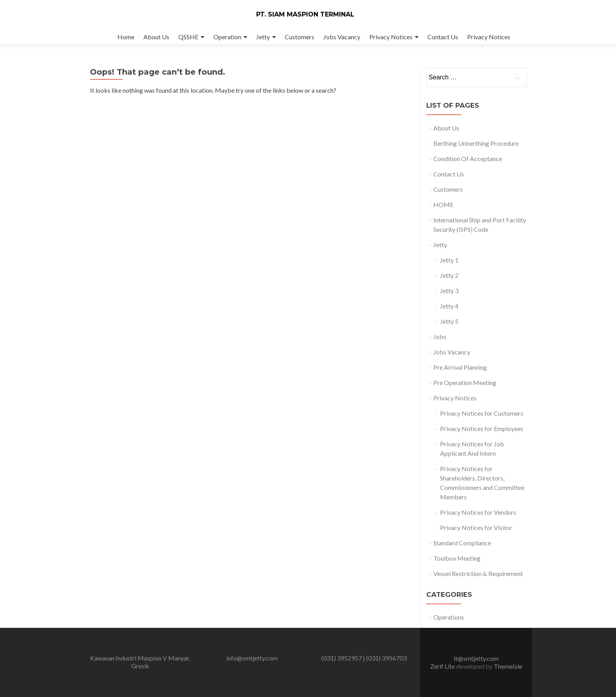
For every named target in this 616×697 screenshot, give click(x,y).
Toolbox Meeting (457, 558)
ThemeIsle (508, 666)
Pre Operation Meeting (465, 382)
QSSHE (188, 37)
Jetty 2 (449, 275)
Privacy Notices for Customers (482, 413)
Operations (449, 617)
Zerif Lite (443, 666)
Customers (300, 37)
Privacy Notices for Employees (482, 428)
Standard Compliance (462, 543)
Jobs (440, 337)
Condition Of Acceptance (468, 159)
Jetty (263, 37)
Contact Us (443, 37)
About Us (156, 37)
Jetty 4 (449, 306)
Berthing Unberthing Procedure (476, 143)
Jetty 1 (449, 260)
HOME (443, 205)
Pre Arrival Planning (460, 367)
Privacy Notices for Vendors (478, 512)
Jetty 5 (449, 321)
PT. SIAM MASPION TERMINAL (305, 14)
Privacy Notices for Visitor (476, 527)
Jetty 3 (449, 291)
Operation (227, 37)
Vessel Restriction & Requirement (478, 573)
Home (126, 37)
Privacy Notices (391, 37)
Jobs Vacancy (342, 37)
